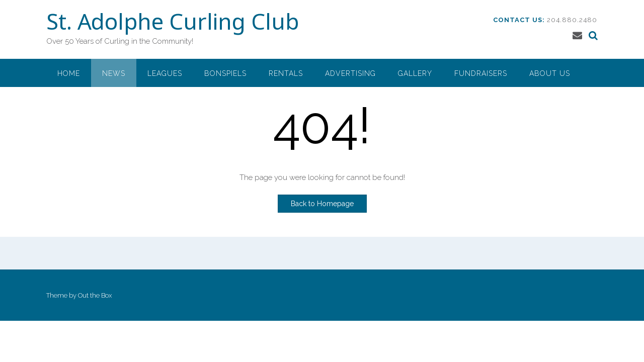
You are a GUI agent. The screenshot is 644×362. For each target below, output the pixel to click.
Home (69, 73)
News (114, 73)
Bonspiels (225, 73)
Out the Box (95, 295)
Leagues (165, 73)
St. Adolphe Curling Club (173, 24)
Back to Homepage (322, 204)
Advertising (350, 73)
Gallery (415, 73)
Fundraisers (481, 73)
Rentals (286, 73)
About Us (550, 73)
